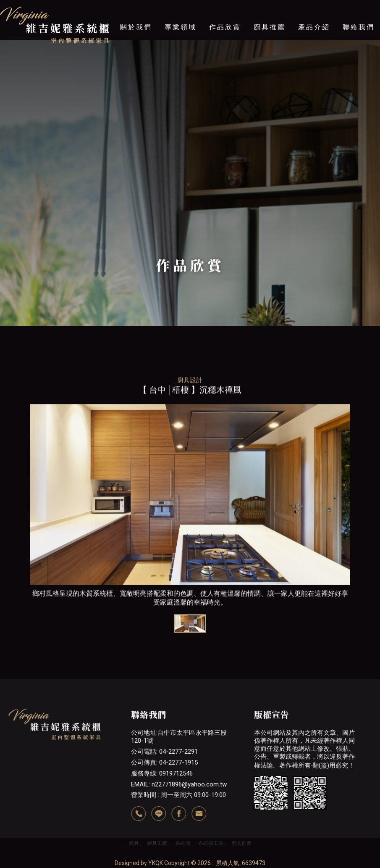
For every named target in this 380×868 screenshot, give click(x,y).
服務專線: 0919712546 (162, 773)
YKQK (156, 863)
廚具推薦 (270, 27)
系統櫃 (183, 843)
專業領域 (181, 27)
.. (213, 863)
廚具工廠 (157, 843)
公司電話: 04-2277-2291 (164, 752)
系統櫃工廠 (211, 843)
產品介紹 (314, 27)
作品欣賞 (225, 27)
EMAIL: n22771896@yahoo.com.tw (179, 784)
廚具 (134, 843)
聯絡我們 (359, 27)
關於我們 (136, 27)
